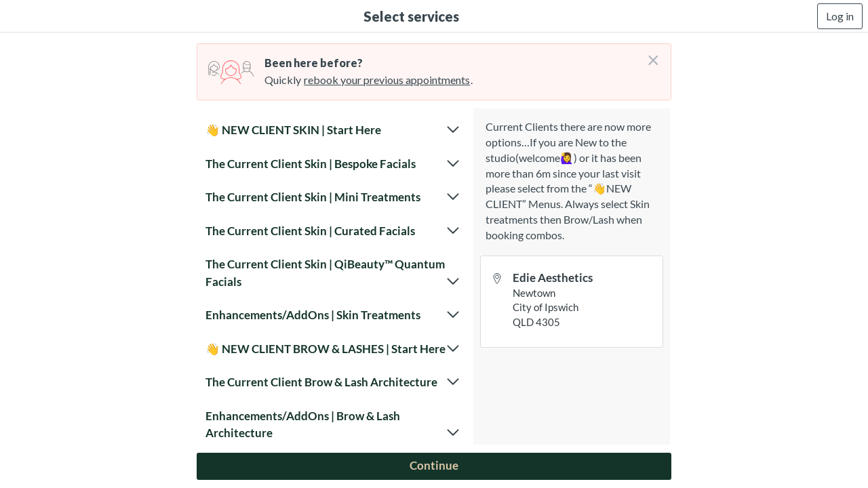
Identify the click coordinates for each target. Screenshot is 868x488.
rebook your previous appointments (387, 80)
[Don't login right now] (649, 55)
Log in (840, 16)
